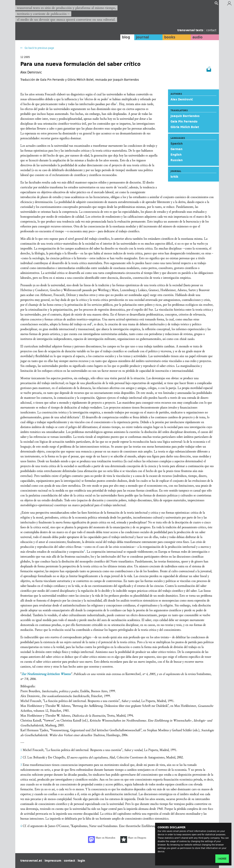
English (176, 155)
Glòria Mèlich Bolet (185, 127)
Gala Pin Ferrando (184, 121)
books (169, 37)
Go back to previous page (39, 48)
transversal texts (191, 30)
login (81, 861)
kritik (174, 177)
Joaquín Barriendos (185, 116)
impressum (53, 861)
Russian (177, 160)
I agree (222, 859)
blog (125, 37)
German (177, 149)
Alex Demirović (182, 99)
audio (197, 37)
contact (211, 30)
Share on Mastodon (102, 840)
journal (141, 37)
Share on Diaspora (133, 840)
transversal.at (31, 861)
